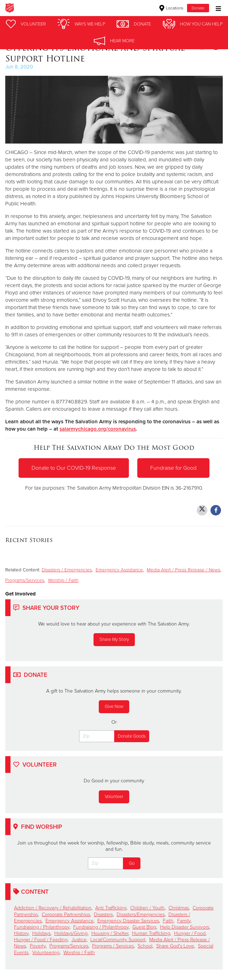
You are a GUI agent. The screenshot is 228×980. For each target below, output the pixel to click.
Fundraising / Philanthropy (42, 927)
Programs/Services (25, 580)
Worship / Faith (63, 580)
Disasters (103, 915)
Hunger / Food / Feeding (41, 940)
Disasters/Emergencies (141, 915)
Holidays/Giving (71, 933)
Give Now (114, 707)
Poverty (38, 946)
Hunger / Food (190, 933)
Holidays (41, 933)
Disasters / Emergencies (67, 570)
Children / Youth (147, 908)
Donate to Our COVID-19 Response (74, 468)
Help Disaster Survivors (185, 927)
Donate (198, 8)
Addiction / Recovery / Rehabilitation (53, 908)
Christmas (179, 908)
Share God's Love (175, 946)
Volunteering (46, 953)
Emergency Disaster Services (128, 921)
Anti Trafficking (111, 908)
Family (184, 921)
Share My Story (114, 639)
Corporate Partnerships (66, 915)
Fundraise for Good (173, 468)
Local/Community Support (118, 940)
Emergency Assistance (119, 570)
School (145, 946)
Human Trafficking (151, 933)
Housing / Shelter (110, 933)
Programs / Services (113, 946)
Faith (168, 921)
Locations (171, 8)
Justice (79, 940)
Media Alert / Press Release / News (184, 570)
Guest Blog (144, 927)
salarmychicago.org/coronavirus (98, 429)
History (21, 933)
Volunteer (114, 797)
